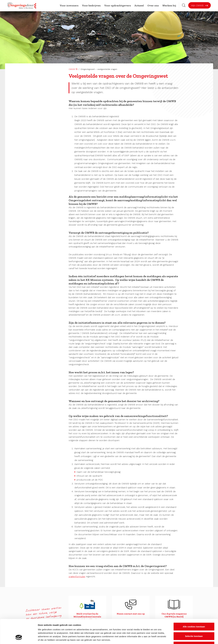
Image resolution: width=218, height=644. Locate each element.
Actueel (139, 5)
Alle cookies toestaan (194, 606)
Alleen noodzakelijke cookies (194, 625)
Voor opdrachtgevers (118, 5)
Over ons (153, 5)
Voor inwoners (69, 5)
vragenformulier (77, 577)
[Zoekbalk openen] (184, 5)
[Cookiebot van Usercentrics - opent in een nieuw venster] (19, 638)
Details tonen (156, 638)
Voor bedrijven (91, 5)
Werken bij (169, 5)
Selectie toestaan (194, 616)
